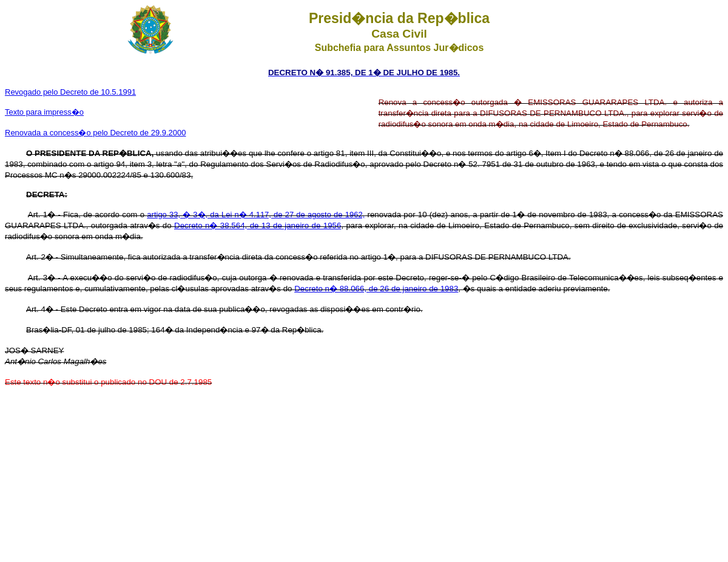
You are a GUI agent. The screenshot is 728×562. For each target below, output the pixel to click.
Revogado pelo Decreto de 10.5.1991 (70, 92)
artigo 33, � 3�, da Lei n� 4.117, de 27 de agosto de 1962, (256, 215)
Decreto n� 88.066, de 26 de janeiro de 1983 (376, 289)
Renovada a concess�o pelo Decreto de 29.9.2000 (95, 133)
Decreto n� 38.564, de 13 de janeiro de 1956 (258, 225)
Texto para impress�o (44, 112)
